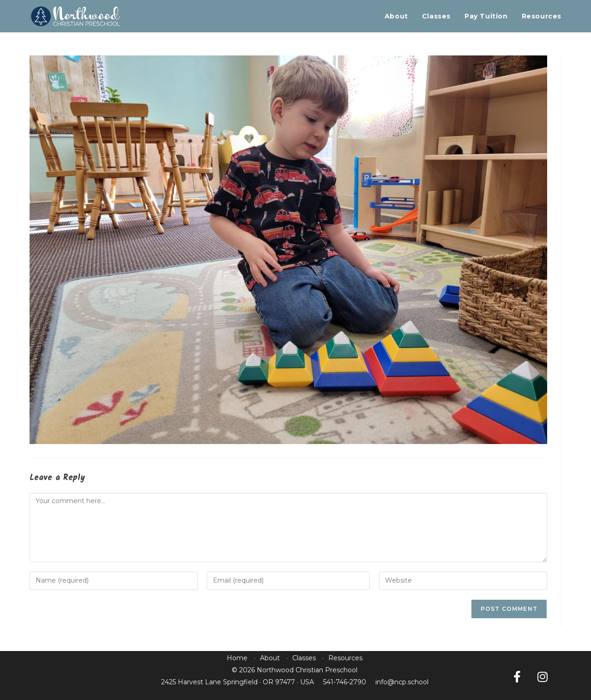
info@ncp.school (402, 682)
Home (237, 658)
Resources (345, 658)
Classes (304, 658)
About (270, 658)
